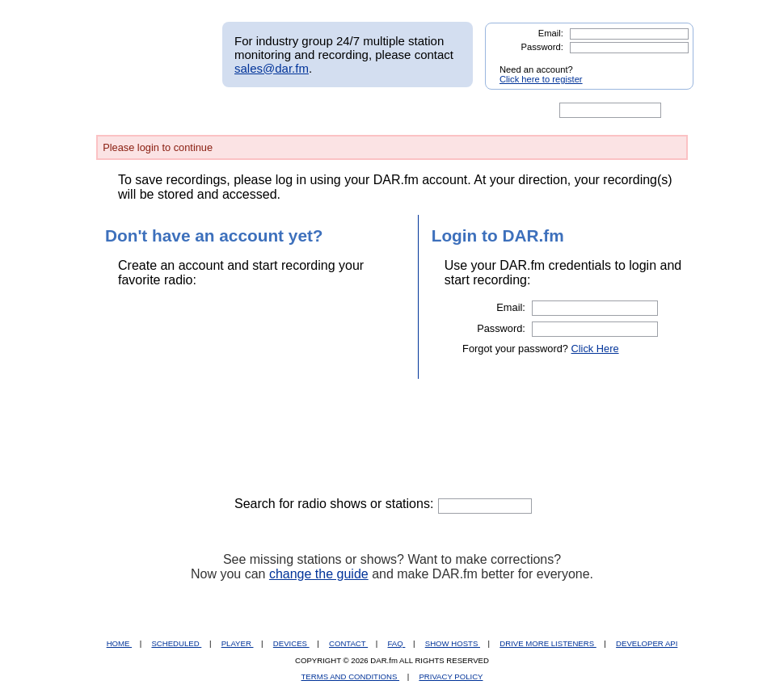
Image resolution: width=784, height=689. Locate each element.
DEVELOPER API (647, 643)
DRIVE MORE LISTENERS (548, 643)
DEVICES (291, 643)
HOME (119, 643)
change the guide (319, 574)
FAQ (397, 643)
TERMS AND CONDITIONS (351, 676)
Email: (551, 33)
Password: (542, 47)
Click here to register (541, 79)
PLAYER (238, 643)
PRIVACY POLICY (451, 676)
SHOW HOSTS (453, 643)
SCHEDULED (176, 643)
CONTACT (348, 643)
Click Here (595, 349)
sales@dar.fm (272, 68)
